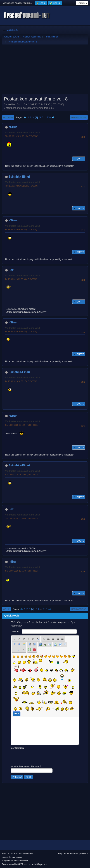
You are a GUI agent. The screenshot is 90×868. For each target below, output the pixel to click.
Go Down (8, 117)
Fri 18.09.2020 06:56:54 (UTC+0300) (21, 230)
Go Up (6, 609)
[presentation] (38, 757)
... (45, 117)
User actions (79, 117)
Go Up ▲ (84, 854)
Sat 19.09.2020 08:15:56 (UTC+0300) (21, 475)
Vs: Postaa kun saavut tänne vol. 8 (23, 133)
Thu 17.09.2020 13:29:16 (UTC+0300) (22, 136)
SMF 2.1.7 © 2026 (10, 854)
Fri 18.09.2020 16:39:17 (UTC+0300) (21, 381)
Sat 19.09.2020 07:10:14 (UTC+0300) (21, 425)
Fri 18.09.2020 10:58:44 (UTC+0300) (21, 332)
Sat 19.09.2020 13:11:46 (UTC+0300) (21, 571)
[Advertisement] (45, 71)
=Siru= (13, 127)
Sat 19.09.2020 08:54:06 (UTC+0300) (21, 518)
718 (49, 117)
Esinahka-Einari (19, 177)
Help (60, 854)
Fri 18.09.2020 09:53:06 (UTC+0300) (21, 279)
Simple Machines (26, 854)
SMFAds (5, 857)
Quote (79, 159)
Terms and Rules (71, 854)
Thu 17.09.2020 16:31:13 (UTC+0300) (22, 186)
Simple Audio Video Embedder (15, 861)
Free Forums (17, 857)
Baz (11, 270)
